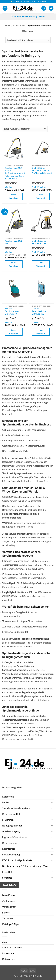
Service (6, 913)
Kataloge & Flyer (11, 924)
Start (7, 25)
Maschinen (19, 25)
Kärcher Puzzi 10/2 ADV (14, 242)
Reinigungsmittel (11, 814)
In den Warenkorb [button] (14, 197)
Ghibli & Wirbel (39, 187)
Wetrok (8, 323)
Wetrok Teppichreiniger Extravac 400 (39, 311)
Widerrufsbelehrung (13, 947)
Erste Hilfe (8, 872)
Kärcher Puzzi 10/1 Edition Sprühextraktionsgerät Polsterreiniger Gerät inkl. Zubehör (15, 173)
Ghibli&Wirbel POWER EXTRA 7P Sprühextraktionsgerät (42, 171)
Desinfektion (9, 849)
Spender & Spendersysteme (16, 808)
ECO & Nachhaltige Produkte (17, 860)
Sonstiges (7, 878)
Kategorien (8, 797)
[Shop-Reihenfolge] (28, 40)
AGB (5, 942)
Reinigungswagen (11, 843)
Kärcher (8, 187)
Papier (6, 802)
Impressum (8, 953)
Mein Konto (8, 895)
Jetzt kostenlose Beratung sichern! (28, 17)
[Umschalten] (52, 802)
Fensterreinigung (11, 854)
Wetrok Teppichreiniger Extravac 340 (12, 311)
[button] (5, 8)
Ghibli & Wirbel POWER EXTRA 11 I (41, 242)
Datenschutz (9, 959)
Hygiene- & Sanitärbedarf (15, 837)
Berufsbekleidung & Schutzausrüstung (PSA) (25, 866)
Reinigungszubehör (12, 825)
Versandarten (9, 907)
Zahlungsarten (10, 901)
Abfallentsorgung (11, 831)
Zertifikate (8, 918)
